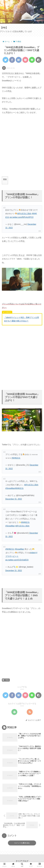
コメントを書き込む (22, 843)
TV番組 (6, 680)
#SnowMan (10, 488)
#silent (33, 553)
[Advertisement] (22, 147)
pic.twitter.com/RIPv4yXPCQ (22, 217)
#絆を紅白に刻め (24, 214)
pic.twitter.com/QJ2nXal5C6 (17, 560)
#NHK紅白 (19, 488)
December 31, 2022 (14, 499)
